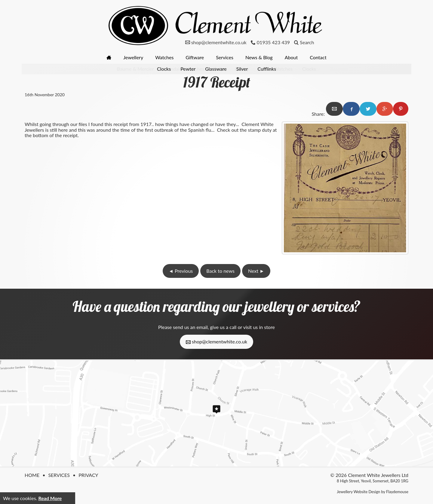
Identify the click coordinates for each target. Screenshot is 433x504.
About (291, 57)
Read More (50, 498)
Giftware (195, 57)
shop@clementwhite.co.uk (216, 342)
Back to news (220, 271)
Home (32, 475)
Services (225, 57)
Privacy (88, 475)
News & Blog (259, 57)
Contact (318, 57)
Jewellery (133, 57)
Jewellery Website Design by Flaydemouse (373, 492)
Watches (164, 57)
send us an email (190, 327)
